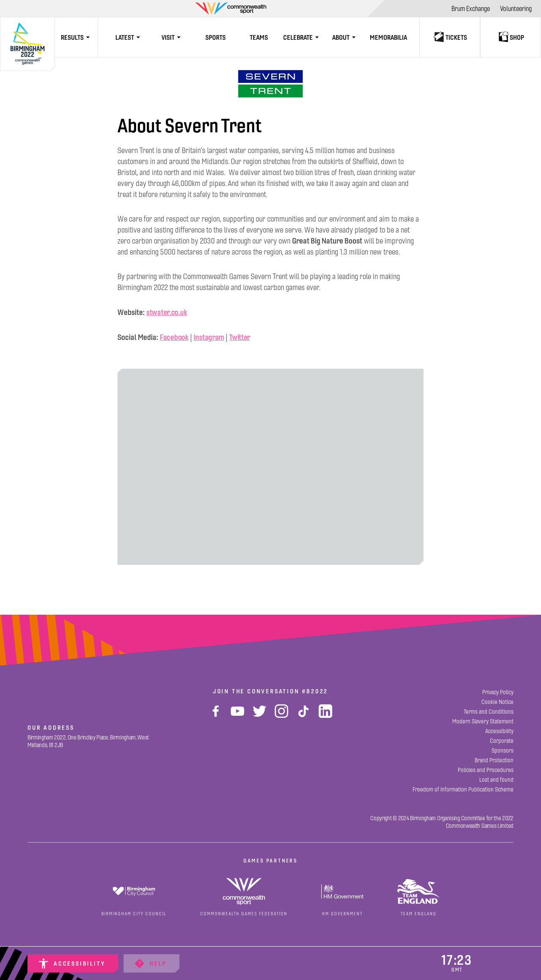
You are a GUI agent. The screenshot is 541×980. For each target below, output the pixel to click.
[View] (270, 84)
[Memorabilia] (388, 37)
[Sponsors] (503, 751)
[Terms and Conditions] (489, 712)
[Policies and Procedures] (486, 770)
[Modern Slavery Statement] (483, 721)
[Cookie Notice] (497, 702)
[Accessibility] (73, 964)
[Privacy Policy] (498, 692)
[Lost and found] (496, 780)
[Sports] (216, 37)
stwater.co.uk (167, 312)
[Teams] (259, 37)
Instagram (209, 337)
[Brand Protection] (494, 760)
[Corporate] (502, 741)
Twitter (240, 337)
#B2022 (315, 691)
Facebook (174, 337)
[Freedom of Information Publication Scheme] (463, 790)
